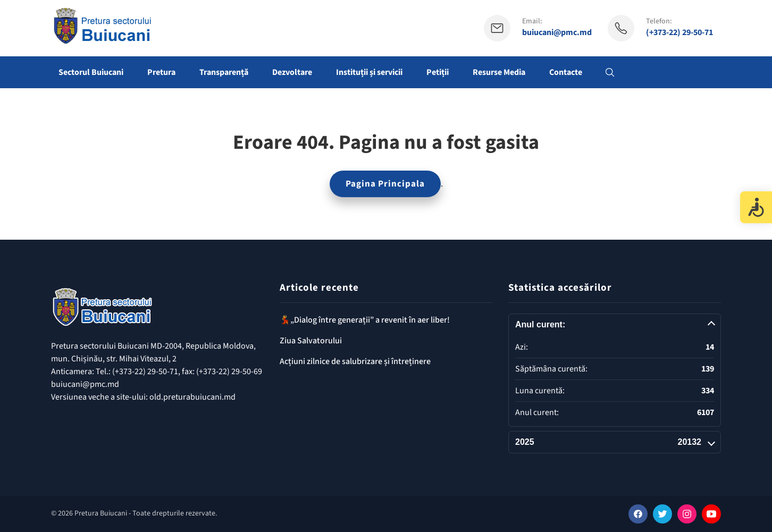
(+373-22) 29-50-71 (679, 33)
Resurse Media (499, 72)
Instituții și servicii (369, 72)
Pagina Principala (385, 184)
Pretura (161, 72)
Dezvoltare (292, 72)
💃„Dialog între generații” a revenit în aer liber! (365, 320)
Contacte (566, 72)
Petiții (438, 72)
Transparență (224, 72)
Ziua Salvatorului (311, 341)
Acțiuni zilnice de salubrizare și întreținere (355, 361)
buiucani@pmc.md (557, 33)
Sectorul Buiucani (91, 72)
